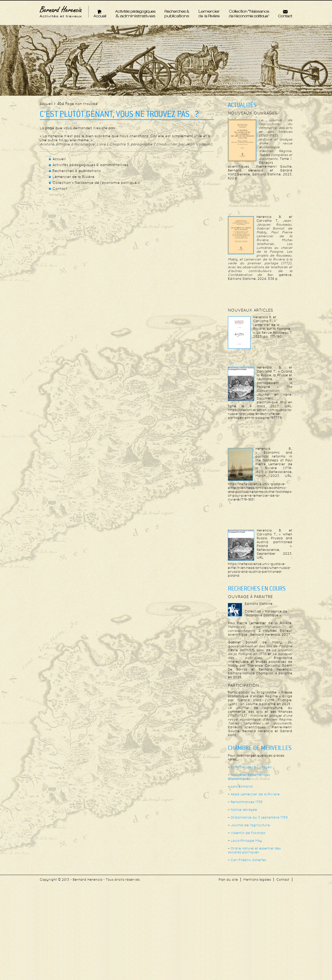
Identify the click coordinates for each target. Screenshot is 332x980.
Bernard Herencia (61, 12)
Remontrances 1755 (247, 802)
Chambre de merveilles (260, 748)
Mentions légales (257, 880)
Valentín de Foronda (248, 833)
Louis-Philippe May (246, 841)
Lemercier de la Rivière (209, 13)
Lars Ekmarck (242, 786)
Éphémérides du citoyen (251, 767)
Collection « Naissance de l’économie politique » (249, 13)
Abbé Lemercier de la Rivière (255, 794)
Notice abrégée (244, 810)
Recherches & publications (177, 14)
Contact (285, 13)
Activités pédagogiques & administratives (135, 14)
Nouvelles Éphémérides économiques (249, 777)
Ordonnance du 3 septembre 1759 (259, 817)
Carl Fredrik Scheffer (249, 860)
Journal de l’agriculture (250, 825)
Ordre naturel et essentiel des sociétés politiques (254, 850)
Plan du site (228, 880)
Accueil (100, 13)
